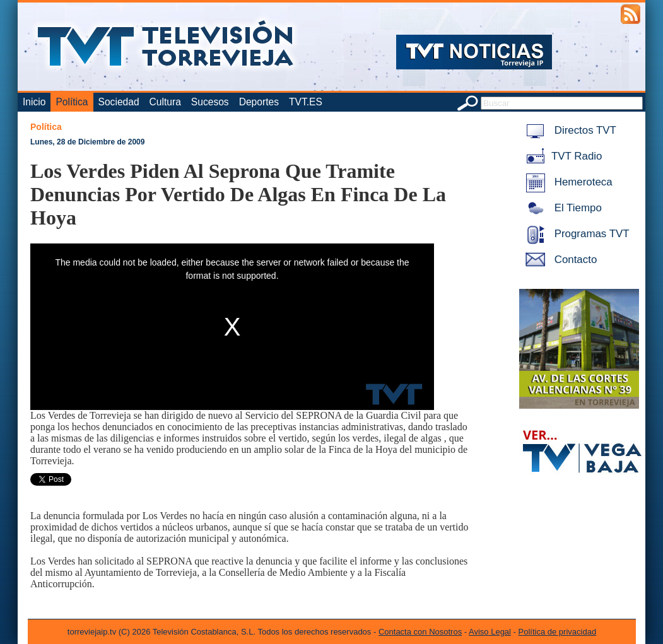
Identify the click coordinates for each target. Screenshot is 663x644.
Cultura (165, 102)
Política (72, 102)
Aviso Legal (490, 632)
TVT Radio (561, 156)
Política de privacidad (558, 632)
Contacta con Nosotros (420, 632)
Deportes (259, 102)
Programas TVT (575, 234)
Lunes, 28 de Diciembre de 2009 (87, 142)
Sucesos (210, 102)
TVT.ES (306, 102)
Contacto (559, 260)
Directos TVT (569, 130)
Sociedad (119, 102)
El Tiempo (561, 208)
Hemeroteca (567, 182)
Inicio (34, 102)
